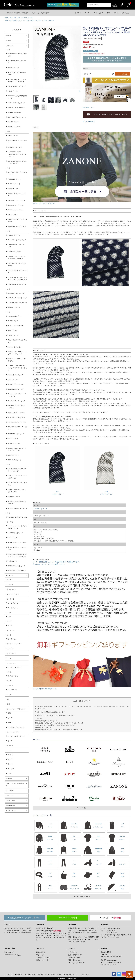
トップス (11, 754)
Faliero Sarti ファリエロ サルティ (17, 341)
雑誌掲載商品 (10, 805)
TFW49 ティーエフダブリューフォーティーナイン (17, 258)
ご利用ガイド (14, 933)
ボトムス (11, 759)
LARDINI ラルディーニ (15, 533)
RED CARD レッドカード (16, 566)
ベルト (9, 694)
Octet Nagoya (9, 952)
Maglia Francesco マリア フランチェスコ (17, 491)
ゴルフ (9, 750)
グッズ (10, 764)
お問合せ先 (105, 925)
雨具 (8, 704)
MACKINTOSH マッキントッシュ (17, 484)
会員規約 (19, 974)
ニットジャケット (14, 608)
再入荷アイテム (11, 810)
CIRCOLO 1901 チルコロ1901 (16, 246)
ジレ (9, 617)
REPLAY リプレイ (14, 538)
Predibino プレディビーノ (16, 401)
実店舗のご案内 (10, 948)
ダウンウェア (11, 653)
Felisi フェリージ (13, 380)
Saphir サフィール (14, 189)
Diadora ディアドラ (14, 252)
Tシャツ (10, 580)
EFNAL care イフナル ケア (17, 103)
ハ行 (8, 312)
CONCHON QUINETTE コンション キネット (17, 162)
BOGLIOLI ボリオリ (14, 460)
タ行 (8, 231)
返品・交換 (73, 925)
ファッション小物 (13, 732)
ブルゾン (10, 649)
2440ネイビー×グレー (58, 492)
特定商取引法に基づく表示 (46, 974)
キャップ (11, 769)
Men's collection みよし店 (12, 955)
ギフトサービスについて (77, 963)
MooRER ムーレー (14, 497)
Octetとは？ (10, 796)
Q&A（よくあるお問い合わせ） (15, 784)
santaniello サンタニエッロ (17, 200)
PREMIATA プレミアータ (16, 413)
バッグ (9, 681)
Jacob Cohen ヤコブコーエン (18, 517)
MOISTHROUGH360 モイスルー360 (17, 502)
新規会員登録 (41, 952)
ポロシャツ (11, 584)
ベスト (9, 613)
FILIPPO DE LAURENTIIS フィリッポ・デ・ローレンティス (17, 368)
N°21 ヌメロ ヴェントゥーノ (17, 298)
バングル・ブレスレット (16, 727)
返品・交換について (75, 960)
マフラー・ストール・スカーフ (45, 21)
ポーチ (10, 741)
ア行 (8, 50)
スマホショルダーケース (16, 736)
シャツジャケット (14, 603)
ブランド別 (13, 18)
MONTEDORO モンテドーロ (17, 508)
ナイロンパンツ (13, 676)
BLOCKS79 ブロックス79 (16, 417)
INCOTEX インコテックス (17, 108)
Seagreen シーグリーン (16, 205)
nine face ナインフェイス (16, 293)
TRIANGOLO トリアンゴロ (17, 284)
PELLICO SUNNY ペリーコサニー (18, 428)
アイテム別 (13, 21)
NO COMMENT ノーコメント (18, 303)
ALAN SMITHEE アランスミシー (17, 62)
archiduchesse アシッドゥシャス (17, 55)
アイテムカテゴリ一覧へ (82, 897)
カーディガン (11, 630)
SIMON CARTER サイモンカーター (17, 173)
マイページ (40, 948)
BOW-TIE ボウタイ (14, 443)
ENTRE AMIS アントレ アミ (17, 86)
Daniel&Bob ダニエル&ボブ (17, 240)
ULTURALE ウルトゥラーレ (17, 117)
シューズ (10, 686)
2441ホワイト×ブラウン (106, 492)
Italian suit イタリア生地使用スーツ (17, 97)
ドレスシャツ (11, 589)
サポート (72, 948)
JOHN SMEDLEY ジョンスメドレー (18, 220)
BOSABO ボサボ (13, 455)
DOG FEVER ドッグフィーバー (18, 271)
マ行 (8, 465)
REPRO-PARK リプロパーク (17, 542)
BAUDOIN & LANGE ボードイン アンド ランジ (17, 449)
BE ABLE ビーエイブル (16, 326)
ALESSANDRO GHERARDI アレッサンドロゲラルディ (17, 80)
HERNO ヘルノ (13, 439)
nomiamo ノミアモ (14, 307)
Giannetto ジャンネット (16, 210)
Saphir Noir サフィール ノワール (17, 194)
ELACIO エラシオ (14, 122)
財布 (8, 699)
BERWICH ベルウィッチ (16, 434)
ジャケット (11, 599)
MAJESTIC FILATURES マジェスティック (17, 477)
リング (10, 718)
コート (9, 658)
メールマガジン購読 (43, 957)
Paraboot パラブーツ (15, 316)
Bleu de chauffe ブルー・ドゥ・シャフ (17, 395)
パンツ (9, 672)
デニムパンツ (11, 663)
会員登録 (9, 778)
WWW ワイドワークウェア (17, 571)
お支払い (7, 925)
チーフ (10, 723)
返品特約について (89, 107)
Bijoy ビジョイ (13, 330)
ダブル (10, 625)
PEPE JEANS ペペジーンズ (17, 422)
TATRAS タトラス (14, 235)
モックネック (12, 639)
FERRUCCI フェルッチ (16, 384)
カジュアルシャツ (13, 594)
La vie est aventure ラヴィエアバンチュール (17, 527)
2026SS (8, 41)
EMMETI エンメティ (15, 127)
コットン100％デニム (15, 667)
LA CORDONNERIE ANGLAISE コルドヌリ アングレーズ (17, 154)
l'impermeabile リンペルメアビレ (17, 548)
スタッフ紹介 (10, 801)
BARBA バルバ (13, 321)
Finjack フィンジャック (16, 375)
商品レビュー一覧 (42, 960)
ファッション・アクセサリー (26, 21)
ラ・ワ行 (10, 522)
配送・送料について (75, 955)
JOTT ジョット (13, 215)
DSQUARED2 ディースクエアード (17, 264)
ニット (9, 635)
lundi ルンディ (13, 561)
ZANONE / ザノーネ (40, 509)
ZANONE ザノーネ (27, 18)
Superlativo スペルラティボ (17, 226)
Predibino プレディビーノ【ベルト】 (16, 407)
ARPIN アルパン (13, 68)
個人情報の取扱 (30, 974)
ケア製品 (10, 746)
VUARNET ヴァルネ (15, 112)
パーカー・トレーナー (14, 644)
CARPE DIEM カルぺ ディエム (17, 141)
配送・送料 (40, 925)
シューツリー (12, 690)
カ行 (8, 131)
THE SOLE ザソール (15, 179)
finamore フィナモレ (15, 347)
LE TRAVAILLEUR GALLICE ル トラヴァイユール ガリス (17, 555)
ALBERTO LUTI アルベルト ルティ (17, 73)
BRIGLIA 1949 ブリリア (16, 389)
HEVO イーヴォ (13, 91)
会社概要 (104, 948)
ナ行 (8, 289)
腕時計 (10, 713)
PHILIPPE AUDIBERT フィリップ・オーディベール (17, 353)
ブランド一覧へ (82, 808)
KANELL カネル (13, 135)
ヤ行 (8, 513)
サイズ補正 (10, 791)
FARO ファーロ (13, 335)
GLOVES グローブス (15, 147)
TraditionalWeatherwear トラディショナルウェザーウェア (17, 278)
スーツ (9, 621)
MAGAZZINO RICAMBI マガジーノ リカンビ (17, 470)
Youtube (9, 36)
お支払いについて (74, 957)
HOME (7, 18)
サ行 (19, 18)
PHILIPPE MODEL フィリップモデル (17, 360)
